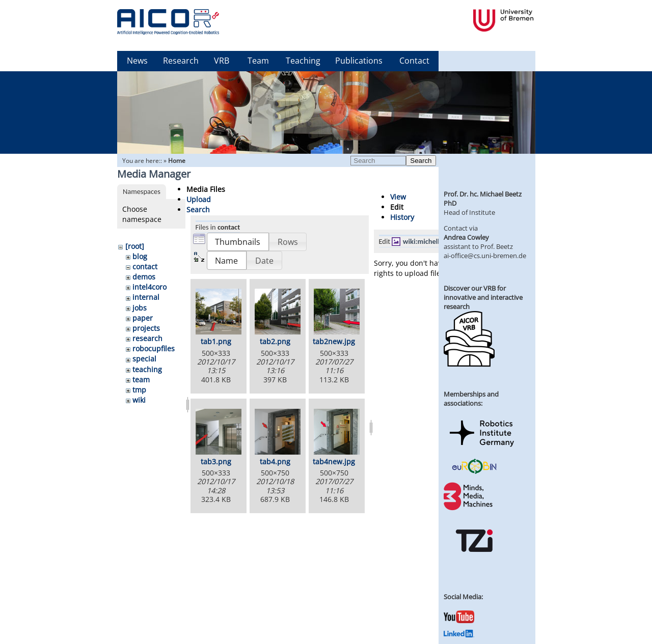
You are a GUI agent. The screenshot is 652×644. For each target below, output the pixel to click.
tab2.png (275, 341)
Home (177, 161)
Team (258, 61)
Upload (199, 199)
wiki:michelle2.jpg (431, 241)
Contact (414, 61)
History (402, 217)
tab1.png (216, 341)
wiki (139, 400)
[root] (135, 246)
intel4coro (150, 287)
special (144, 359)
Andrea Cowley (466, 237)
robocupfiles (154, 348)
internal (146, 297)
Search (421, 161)
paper (143, 318)
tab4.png (275, 461)
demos (144, 277)
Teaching (303, 61)
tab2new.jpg (334, 341)
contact (145, 267)
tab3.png (216, 461)
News (137, 61)
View (398, 197)
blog (140, 256)
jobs (140, 308)
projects (146, 328)
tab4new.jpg (334, 461)
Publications (359, 61)
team (141, 380)
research (147, 338)
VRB (222, 61)
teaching (147, 369)
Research (181, 61)
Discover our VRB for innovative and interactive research (483, 297)
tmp (139, 390)
